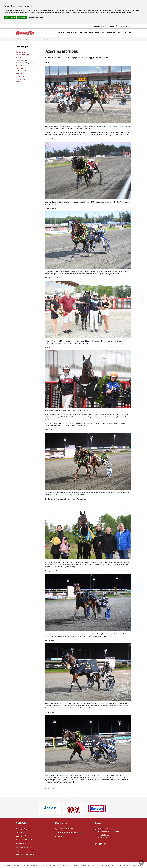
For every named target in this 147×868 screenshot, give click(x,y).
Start (19, 39)
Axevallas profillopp (45, 39)
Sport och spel (34, 39)
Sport (91, 33)
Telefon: (64, 829)
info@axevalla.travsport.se (53, 788)
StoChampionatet (72, 33)
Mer (119, 33)
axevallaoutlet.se (125, 26)
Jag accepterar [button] (10, 17)
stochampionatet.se (99, 26)
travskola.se (113, 26)
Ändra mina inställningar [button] (36, 17)
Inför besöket (111, 33)
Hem (61, 33)
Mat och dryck (100, 33)
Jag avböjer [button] (22, 17)
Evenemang (83, 33)
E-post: (69, 833)
